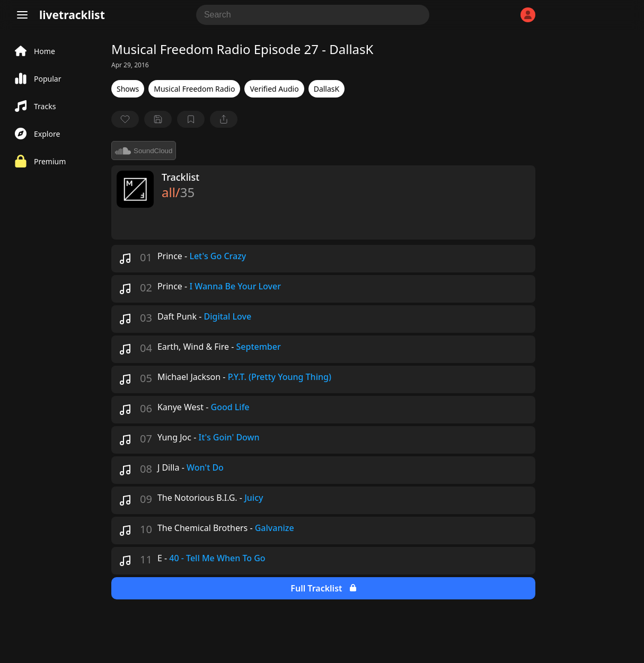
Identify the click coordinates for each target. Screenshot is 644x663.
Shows (128, 89)
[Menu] (22, 15)
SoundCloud (144, 151)
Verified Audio (274, 89)
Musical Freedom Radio (194, 89)
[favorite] (125, 119)
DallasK (327, 89)
